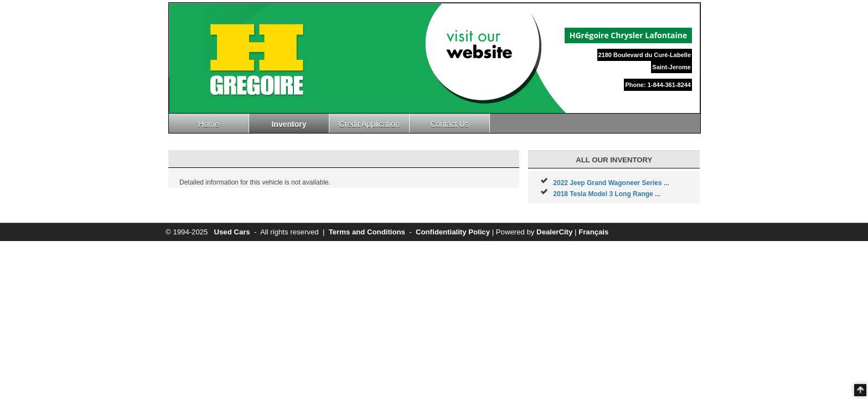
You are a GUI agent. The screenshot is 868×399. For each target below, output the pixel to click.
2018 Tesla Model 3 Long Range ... (607, 194)
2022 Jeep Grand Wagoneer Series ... (611, 183)
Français (593, 232)
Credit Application (370, 124)
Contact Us (449, 124)
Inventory (289, 124)
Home (208, 124)
